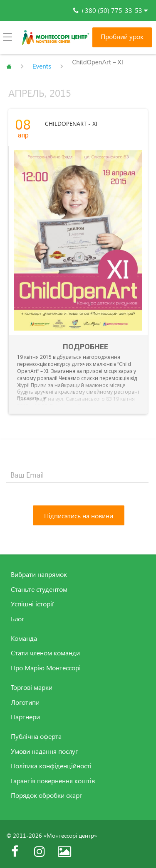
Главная (9, 66)
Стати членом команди (45, 653)
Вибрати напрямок (39, 574)
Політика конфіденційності (51, 766)
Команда (24, 638)
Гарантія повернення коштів (53, 781)
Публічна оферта (36, 736)
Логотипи (25, 702)
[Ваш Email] (77, 475)
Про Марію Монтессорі (46, 668)
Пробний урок (122, 37)
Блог (17, 619)
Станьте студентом (39, 589)
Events (42, 66)
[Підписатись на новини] (79, 515)
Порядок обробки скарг (46, 795)
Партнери (25, 717)
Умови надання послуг (44, 751)
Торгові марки (32, 687)
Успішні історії (32, 604)
